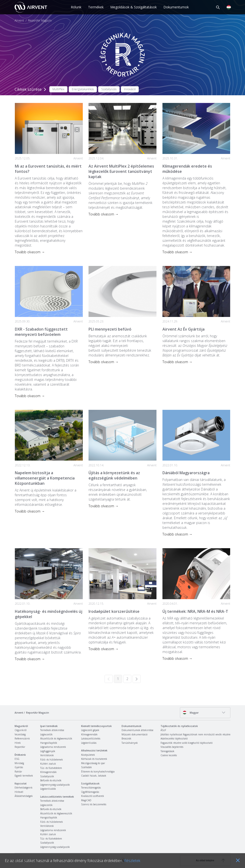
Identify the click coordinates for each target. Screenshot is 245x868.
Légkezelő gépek (90, 730)
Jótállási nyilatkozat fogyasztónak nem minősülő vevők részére (195, 734)
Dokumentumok (176, 7)
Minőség (19, 763)
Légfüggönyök (48, 751)
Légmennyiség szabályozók (55, 785)
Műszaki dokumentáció (134, 734)
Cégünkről (21, 730)
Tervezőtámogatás (91, 788)
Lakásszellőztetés (91, 738)
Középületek (88, 755)
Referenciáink (22, 738)
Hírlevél (19, 792)
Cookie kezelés (169, 755)
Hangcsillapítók (49, 743)
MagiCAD (86, 800)
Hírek (18, 743)
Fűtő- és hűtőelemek (52, 760)
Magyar (191, 713)
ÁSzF (163, 730)
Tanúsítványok (130, 743)
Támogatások (167, 751)
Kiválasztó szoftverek (93, 796)
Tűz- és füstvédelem (51, 768)
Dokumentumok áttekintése (137, 730)
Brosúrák (126, 738)
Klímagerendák (48, 772)
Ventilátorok (47, 755)
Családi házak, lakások (94, 776)
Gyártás (19, 767)
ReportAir (20, 747)
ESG (17, 759)
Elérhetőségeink (24, 788)
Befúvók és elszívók (51, 780)
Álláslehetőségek (24, 796)
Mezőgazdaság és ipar (93, 763)
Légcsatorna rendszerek (53, 747)
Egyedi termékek (24, 776)
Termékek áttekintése (52, 730)
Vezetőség (20, 734)
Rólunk (76, 7)
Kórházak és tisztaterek (94, 759)
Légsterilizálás (89, 743)
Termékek (96, 7)
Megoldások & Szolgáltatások (134, 7)
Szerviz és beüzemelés (94, 804)
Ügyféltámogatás (90, 792)
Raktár (18, 772)
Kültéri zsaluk (48, 764)
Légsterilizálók (48, 789)
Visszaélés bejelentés (172, 747)
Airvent (19, 21)
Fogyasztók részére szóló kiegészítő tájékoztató (187, 743)
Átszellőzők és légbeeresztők (56, 738)
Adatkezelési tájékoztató (174, 738)
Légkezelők (46, 734)
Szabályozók (47, 776)
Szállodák (86, 767)
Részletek (132, 861)
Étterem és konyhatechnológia (98, 772)
